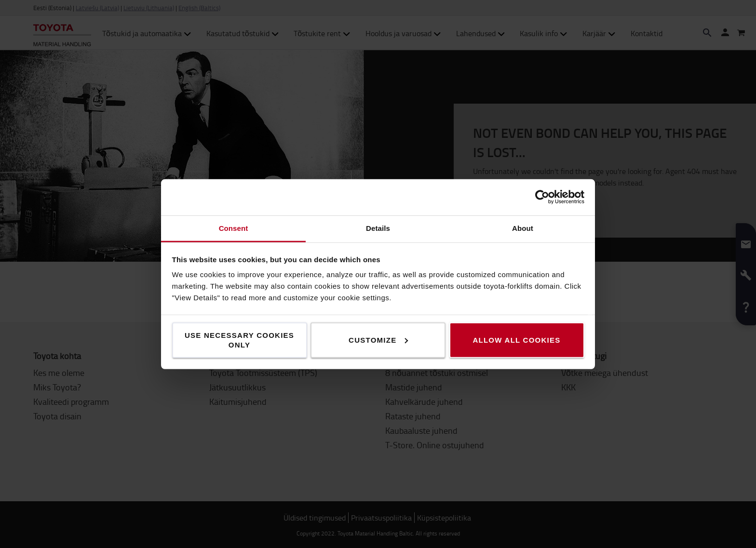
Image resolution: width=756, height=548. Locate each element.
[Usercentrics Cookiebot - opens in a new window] (542, 197)
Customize (378, 340)
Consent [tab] (234, 228)
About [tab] (523, 228)
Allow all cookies (516, 340)
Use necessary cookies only (239, 340)
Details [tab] (378, 228)
